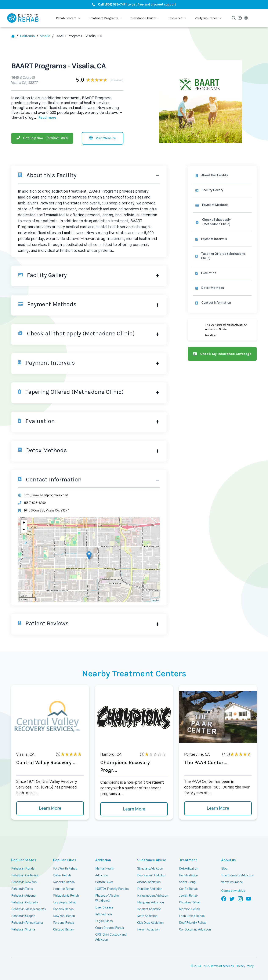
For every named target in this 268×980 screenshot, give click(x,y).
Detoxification (189, 869)
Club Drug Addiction (150, 923)
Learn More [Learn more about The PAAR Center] (218, 808)
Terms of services (222, 966)
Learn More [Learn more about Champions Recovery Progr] (134, 809)
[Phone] (42, 138)
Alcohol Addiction (149, 882)
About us (229, 860)
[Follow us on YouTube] (249, 899)
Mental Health (105, 869)
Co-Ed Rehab (188, 889)
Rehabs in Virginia (23, 930)
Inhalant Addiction (149, 909)
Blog (224, 869)
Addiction (103, 860)
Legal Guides (104, 921)
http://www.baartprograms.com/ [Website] (46, 495)
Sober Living (187, 882)
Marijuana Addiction (151, 903)
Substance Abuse (152, 860)
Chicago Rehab (63, 930)
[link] (222, 205)
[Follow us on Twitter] (232, 899)
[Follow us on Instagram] (240, 899)
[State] (29, 36)
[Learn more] (222, 330)
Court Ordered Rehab (110, 928)
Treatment (188, 860)
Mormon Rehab (190, 909)
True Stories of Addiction (238, 875)
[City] (47, 36)
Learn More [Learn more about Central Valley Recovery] (50, 808)
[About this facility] (222, 176)
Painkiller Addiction (150, 889)
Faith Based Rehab (192, 916)
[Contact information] (222, 303)
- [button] (24, 529)
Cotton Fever (104, 882)
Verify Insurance (232, 882)
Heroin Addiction (148, 930)
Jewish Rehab (188, 896)
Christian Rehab (190, 903)
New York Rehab (64, 916)
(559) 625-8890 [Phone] (35, 503)
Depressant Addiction (152, 875)
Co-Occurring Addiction (195, 930)
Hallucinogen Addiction (153, 896)
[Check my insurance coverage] (222, 354)
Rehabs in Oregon (23, 916)
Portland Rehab (64, 923)
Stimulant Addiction (150, 869)
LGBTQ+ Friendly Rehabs (112, 889)
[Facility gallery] (222, 190)
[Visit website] (103, 138)
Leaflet (155, 600)
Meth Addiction (147, 916)
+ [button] (24, 523)
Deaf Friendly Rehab (193, 923)
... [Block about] (45, 118)
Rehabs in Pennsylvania (27, 923)
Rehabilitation (189, 875)
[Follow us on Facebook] (224, 899)
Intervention (104, 914)
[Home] (15, 36)
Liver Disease (104, 908)
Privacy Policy (245, 966)
